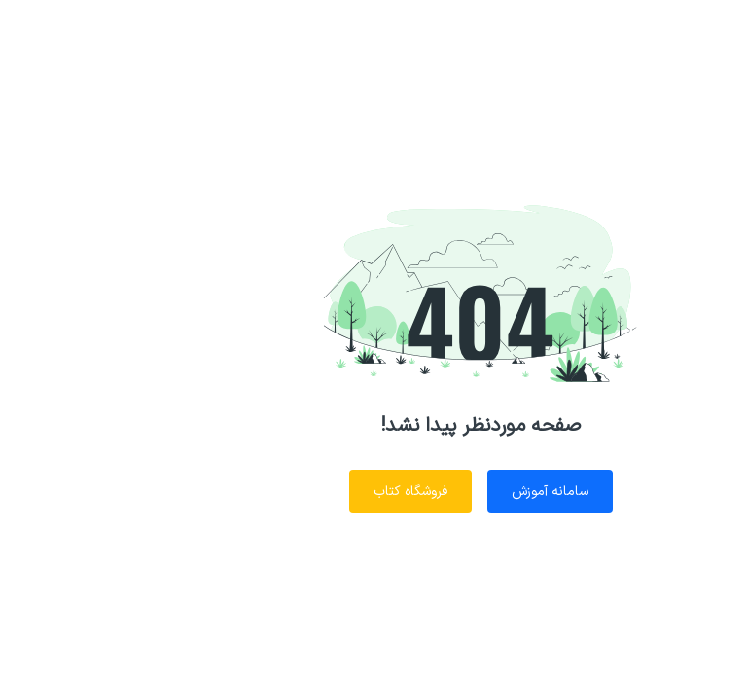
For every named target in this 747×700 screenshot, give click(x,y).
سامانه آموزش (443, 491)
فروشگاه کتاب (303, 491)
